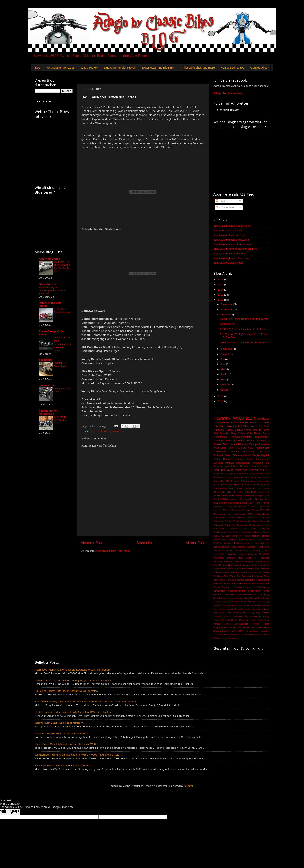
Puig (267, 463)
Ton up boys (254, 613)
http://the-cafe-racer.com (228, 230)
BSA (227, 481)
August (225, 354)
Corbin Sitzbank (228, 492)
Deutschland (248, 496)
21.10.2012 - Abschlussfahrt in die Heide (244, 329)
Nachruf (237, 565)
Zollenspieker (263, 627)
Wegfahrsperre (220, 627)
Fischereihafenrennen (237, 507)
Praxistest (246, 576)
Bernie (216, 485)
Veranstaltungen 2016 (60, 68)
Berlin (260, 481)
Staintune (243, 602)
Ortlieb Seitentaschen (251, 572)
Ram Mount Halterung (225, 580)
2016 (221, 279)
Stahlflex (233, 602)
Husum (247, 536)
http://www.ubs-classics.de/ (229, 253)
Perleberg (218, 576)
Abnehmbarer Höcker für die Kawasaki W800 (61, 733)
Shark (247, 598)
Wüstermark (243, 627)
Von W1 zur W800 (233, 68)
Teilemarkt (243, 444)
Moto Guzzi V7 (248, 558)
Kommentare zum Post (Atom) (113, 551)
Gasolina (265, 518)
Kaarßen (217, 543)
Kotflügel (251, 547)
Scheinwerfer (254, 591)
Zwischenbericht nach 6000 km (231, 631)
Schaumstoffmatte (237, 591)
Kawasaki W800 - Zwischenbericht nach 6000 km (63, 765)
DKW (247, 492)
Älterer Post (195, 543)
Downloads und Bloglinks (159, 68)
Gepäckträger (262, 437)
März (224, 379)
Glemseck (118, 431)
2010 (221, 401)
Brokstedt (218, 455)
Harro (253, 529)
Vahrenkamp (263, 620)
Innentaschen (220, 539)
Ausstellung (264, 477)
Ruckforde (265, 583)
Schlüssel (229, 594)
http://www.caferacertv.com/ (229, 235)
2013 (221, 295)
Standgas (252, 602)
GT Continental (237, 514)
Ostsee (266, 572)
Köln (267, 547)
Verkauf (217, 624)
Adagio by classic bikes (228, 93)
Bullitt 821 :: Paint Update (61, 365)
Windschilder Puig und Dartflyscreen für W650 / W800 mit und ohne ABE (77, 755)
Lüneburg (218, 463)
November (227, 309)
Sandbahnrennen (243, 587)
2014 (221, 290)
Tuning (266, 616)
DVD (253, 492)
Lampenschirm (241, 551)
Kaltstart (228, 543)
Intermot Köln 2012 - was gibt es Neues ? (244, 342)
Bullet (252, 488)
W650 (217, 448)
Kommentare (225, 207)
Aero (244, 474)
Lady (229, 551)
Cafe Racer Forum (258, 433)
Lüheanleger (263, 459)
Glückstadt (218, 525)
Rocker (247, 583)
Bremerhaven (263, 485)
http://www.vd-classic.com (228, 263)
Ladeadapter (219, 551)
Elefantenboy (220, 437)
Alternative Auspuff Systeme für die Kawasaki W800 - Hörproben (72, 670)
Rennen (218, 466)
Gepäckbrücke (241, 521)
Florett (253, 507)
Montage (230, 463)
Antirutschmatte (241, 477)
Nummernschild (247, 569)
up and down (247, 635)
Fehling (266, 503)
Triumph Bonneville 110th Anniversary (242, 616)
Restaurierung (263, 580)
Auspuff (260, 448)
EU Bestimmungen (231, 499)
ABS (262, 470)
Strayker (218, 444)
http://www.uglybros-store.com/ (231, 258)
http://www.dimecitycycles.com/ (231, 240)
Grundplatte (243, 525)
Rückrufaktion (231, 466)
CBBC (258, 488)
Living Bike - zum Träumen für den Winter (244, 319)
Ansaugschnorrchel (222, 477)
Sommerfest (256, 598)
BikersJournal (47, 284)
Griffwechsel (230, 525)
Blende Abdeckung (243, 452)
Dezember (227, 304)
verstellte (259, 635)
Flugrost (227, 510)
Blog (37, 68)
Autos (223, 426)
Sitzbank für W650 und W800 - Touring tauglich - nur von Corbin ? (73, 680)
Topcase (265, 613)
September (227, 349)
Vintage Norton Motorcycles (48, 412)
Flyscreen (236, 510)
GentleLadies (259, 68)
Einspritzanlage (247, 499)
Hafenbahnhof (220, 529)
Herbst (237, 532)
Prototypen (257, 576)
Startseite (144, 543)
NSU (230, 565)
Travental (218, 616)
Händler (240, 459)
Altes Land (264, 474)
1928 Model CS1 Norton (60, 419)
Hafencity (234, 529)
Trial (223, 470)
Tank (259, 605)
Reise (248, 430)
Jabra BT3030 (256, 539)
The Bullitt (45, 360)
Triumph (257, 430)
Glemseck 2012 (229, 324)
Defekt (228, 455)
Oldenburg (264, 569)
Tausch (266, 605)
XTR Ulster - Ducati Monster (62, 311)
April (224, 374)
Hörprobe (265, 536)
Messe (249, 422)
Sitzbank (249, 426)
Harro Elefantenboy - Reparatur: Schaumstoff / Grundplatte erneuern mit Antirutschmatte (86, 702)
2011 (221, 396)
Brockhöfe (264, 452)
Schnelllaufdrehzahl (247, 594)
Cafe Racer (104, 431)
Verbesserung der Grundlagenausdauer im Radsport (52, 290)
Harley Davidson (223, 459)
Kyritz (260, 547)
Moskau (231, 558)
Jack (267, 539)
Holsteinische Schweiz (251, 532)
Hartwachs (264, 529)
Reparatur (250, 580)
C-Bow (242, 433)
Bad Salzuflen (221, 433)
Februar (226, 385)
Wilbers (232, 627)
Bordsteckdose (248, 485)
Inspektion (233, 539)
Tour (216, 426)
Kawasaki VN (262, 543)
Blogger (188, 786)
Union (242, 620)
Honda (266, 532)
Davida (217, 496)
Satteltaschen (263, 587)
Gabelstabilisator (237, 518)
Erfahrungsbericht (242, 455)
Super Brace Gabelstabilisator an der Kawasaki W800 (66, 744)
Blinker (237, 485)
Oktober (226, 314)
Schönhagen (219, 598)
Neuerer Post (92, 543)
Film (267, 426)
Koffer (250, 459)
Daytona (225, 496)
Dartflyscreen (263, 492)
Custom (240, 492)
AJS (267, 470)
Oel (257, 569)
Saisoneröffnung (221, 587)
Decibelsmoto (235, 496)
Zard (253, 627)
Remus (241, 580)
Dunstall (217, 499)
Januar (225, 390)
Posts (221, 201)
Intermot (243, 539)
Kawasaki (218, 441)
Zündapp (254, 631)
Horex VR (237, 536)
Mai (223, 369)
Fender (256, 455)
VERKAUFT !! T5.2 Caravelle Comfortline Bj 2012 (62, 267)
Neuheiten (265, 565)
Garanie (253, 518)
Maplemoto (219, 558)
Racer (266, 576)
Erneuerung (233, 503)
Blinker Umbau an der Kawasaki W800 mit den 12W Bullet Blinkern (74, 712)
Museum (223, 565)
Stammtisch (263, 441)
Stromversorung (229, 605)
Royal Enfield (235, 426)
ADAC (251, 448)
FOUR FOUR (255, 503)
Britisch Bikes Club (238, 488)
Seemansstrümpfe (235, 598)
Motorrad (265, 558)
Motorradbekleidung (223, 562)
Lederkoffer (219, 554)
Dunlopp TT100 (262, 496)
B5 (222, 481)
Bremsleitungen (221, 488)
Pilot (226, 576)
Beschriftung (227, 485)
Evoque (244, 503)
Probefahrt (257, 463)
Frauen (255, 510)
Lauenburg (255, 551)
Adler (239, 474)
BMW (266, 430)
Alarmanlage (253, 474)
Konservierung (238, 547)
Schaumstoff (219, 591)
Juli (223, 359)
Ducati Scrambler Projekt (120, 68)
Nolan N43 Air (232, 569)
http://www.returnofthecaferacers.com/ (235, 249)
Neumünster (219, 569)
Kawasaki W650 (235, 441)
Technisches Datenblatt (225, 609)
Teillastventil (244, 609)
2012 (93, 431)
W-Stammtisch (242, 624)
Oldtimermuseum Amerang (226, 572)
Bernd (266, 481)
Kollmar (251, 441)
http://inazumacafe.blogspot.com (232, 226)
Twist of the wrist (222, 620)
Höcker (256, 536)
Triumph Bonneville (259, 444)
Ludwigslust (252, 554)
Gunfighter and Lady (259, 525)
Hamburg (219, 430)
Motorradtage (243, 463)
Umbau (235, 620)
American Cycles (49, 259)
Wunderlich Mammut (247, 470)
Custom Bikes (261, 422)
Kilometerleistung (222, 547)
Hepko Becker (234, 430)
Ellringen (223, 503)
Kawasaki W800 (229, 418)
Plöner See (235, 576)
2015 (221, 284)
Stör (240, 605)
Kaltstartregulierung (243, 543)
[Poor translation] (14, 812)
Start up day (263, 602)
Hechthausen (220, 532)
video (224, 448)
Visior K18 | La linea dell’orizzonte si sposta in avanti (62, 344)
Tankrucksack (230, 444)
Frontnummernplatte (241, 437)
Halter (245, 529)
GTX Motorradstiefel (259, 514)
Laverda (266, 551)
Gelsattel (229, 521)
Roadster (238, 583)
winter (266, 635)
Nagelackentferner (250, 565)
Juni (223, 364)
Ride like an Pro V (223, 583)
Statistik (217, 605)
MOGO (266, 554)
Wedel (230, 470)
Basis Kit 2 (236, 481)
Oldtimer (239, 422)
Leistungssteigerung (235, 554)
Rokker (255, 583)
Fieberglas (218, 507)
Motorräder (262, 418)
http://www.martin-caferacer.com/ (233, 244)
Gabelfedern (219, 518)
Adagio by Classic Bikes (225, 474)
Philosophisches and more (198, 68)
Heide (230, 532)
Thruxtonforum (239, 613)
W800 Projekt (89, 68)
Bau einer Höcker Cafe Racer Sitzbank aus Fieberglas (66, 691)
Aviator (217, 481)
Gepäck (265, 455)
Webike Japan (261, 624)
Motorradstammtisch (244, 562)
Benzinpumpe (250, 481)
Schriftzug (265, 594)
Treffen (259, 426)
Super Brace (250, 605)
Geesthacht (219, 521)
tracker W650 (47, 385)
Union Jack (251, 620)
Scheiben (245, 466)
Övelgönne (233, 638)
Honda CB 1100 (222, 536)
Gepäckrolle (254, 521)
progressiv (235, 635)
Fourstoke (246, 510)
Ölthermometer (220, 638)
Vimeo (228, 624)
